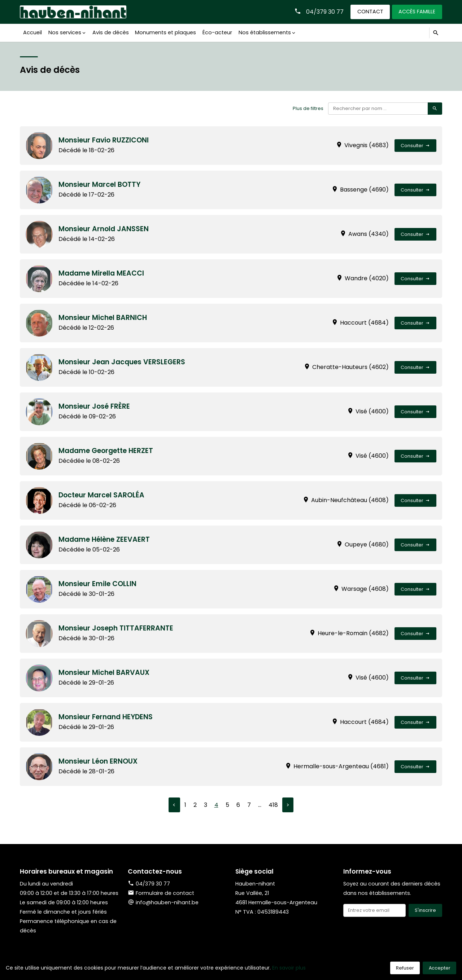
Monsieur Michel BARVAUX (104, 673)
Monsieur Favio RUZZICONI (104, 140)
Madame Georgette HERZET (106, 451)
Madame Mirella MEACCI (101, 273)
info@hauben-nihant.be (167, 902)
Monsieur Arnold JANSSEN (104, 229)
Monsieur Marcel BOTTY (100, 184)
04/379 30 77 (324, 12)
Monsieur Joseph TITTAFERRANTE (117, 628)
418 (273, 805)
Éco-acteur (217, 32)
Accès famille (417, 12)
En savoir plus (289, 968)
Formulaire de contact (161, 893)
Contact (370, 12)
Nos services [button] (64, 32)
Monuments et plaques (165, 32)
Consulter (416, 146)
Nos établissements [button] (264, 32)
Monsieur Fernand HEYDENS (106, 717)
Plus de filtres (308, 108)
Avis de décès (110, 32)
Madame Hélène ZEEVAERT (105, 539)
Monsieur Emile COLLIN (98, 584)
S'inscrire (425, 911)
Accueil (32, 32)
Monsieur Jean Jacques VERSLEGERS (123, 362)
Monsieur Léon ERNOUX (99, 761)
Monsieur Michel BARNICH (103, 318)
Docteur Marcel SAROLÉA (102, 495)
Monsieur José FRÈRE (95, 406)
